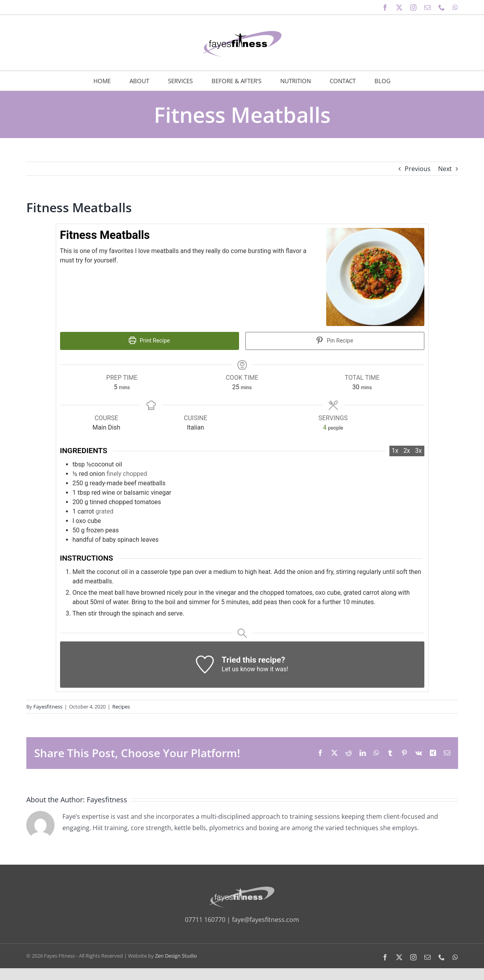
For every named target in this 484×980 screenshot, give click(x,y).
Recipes (121, 707)
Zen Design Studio (176, 956)
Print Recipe (149, 341)
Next (445, 169)
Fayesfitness (48, 707)
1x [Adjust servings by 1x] (395, 451)
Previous (418, 169)
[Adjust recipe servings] (325, 427)
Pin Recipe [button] (335, 341)
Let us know (238, 669)
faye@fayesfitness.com (266, 920)
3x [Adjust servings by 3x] (419, 451)
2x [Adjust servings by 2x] (407, 451)
